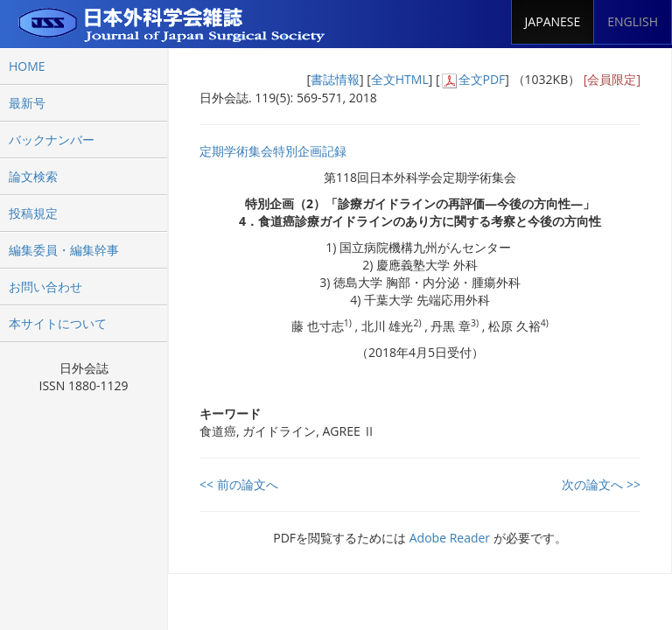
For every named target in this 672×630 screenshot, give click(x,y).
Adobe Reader (450, 538)
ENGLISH (633, 21)
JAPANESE (553, 21)
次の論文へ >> (601, 484)
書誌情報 (335, 79)
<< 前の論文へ (239, 484)
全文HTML (400, 79)
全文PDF (482, 79)
